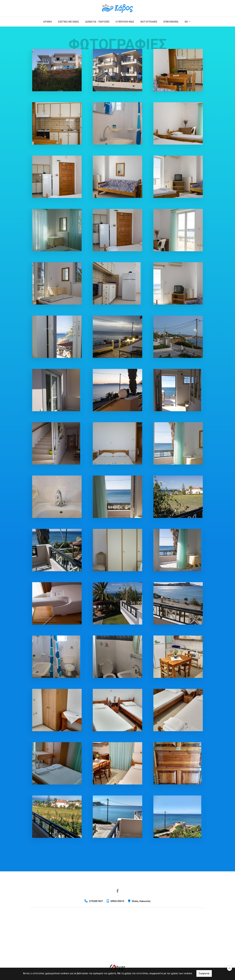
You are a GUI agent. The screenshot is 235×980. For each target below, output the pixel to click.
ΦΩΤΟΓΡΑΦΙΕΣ (149, 22)
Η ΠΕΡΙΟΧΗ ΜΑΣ (125, 22)
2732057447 (96, 901)
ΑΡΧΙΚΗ (48, 22)
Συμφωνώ (204, 973)
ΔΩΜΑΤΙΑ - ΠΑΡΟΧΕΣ (97, 22)
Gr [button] (186, 22)
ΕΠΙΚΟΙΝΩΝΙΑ (171, 22)
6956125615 (117, 901)
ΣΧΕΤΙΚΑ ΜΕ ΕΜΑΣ (69, 22)
